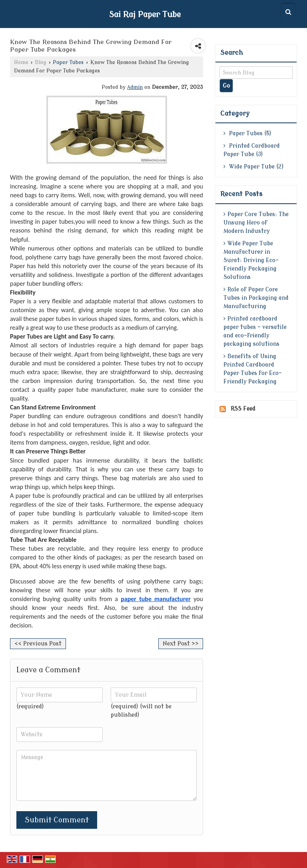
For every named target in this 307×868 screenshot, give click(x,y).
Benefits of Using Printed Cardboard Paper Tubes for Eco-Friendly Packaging (253, 369)
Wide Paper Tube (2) (254, 167)
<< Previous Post (38, 644)
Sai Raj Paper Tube (145, 15)
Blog (41, 62)
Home (21, 62)
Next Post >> (181, 644)
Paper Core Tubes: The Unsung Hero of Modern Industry (256, 223)
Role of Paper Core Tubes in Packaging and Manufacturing (256, 298)
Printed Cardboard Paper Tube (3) (252, 150)
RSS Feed (243, 409)
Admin (135, 87)
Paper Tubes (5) (247, 133)
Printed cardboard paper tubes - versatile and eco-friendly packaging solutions (255, 331)
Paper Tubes (68, 62)
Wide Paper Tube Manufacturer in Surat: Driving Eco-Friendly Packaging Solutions (251, 260)
